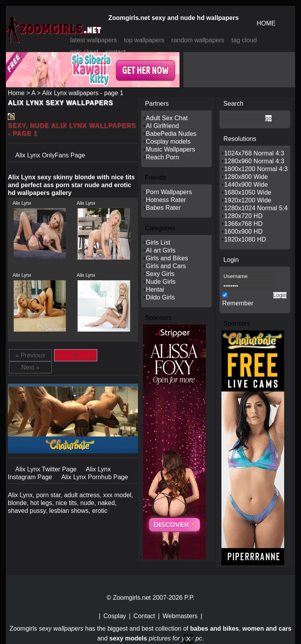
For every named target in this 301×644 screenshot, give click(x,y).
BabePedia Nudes (171, 134)
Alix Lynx (22, 203)
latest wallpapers (93, 40)
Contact (144, 616)
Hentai (155, 290)
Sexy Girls (160, 274)
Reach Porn (162, 157)
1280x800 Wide (246, 177)
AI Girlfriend (162, 126)
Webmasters (180, 616)
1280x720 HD (243, 216)
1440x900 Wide (246, 185)
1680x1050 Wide (248, 192)
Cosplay (115, 616)
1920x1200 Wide (248, 200)
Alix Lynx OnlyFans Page (50, 155)
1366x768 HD (243, 224)
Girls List (158, 243)
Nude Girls (161, 282)
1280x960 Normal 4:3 (254, 161)
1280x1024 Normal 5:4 (256, 208)
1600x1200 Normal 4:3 (256, 169)
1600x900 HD (243, 232)
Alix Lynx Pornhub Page (94, 477)
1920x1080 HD (245, 239)
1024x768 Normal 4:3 (254, 153)
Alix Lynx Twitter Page (47, 469)
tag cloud (244, 40)
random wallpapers (198, 40)
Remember (238, 303)
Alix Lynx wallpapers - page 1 (83, 93)
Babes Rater (163, 208)
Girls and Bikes (167, 258)
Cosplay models (168, 142)
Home (16, 93)
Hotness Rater (166, 200)
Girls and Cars (166, 266)
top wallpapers (144, 40)
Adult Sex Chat (167, 118)
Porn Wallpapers (169, 192)
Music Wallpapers (170, 149)
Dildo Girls (160, 297)
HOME (266, 23)
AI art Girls (161, 250)
